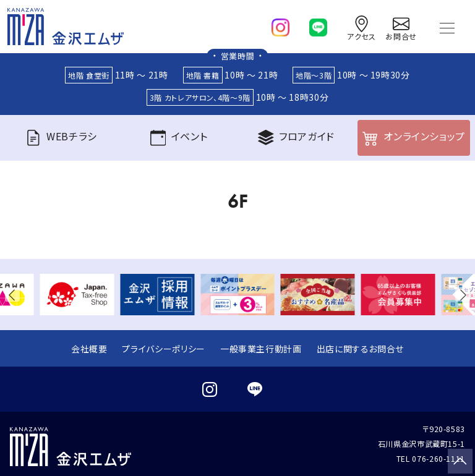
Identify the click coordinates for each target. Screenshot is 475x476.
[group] (77, 295)
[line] (318, 25)
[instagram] (280, 25)
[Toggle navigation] (447, 27)
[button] (15, 295)
